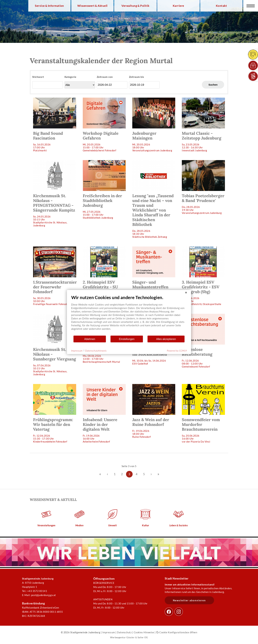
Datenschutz (124, 632)
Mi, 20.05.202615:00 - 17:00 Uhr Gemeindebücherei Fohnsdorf (104, 125)
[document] (129, 315)
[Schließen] (186, 293)
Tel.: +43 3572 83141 (35, 591)
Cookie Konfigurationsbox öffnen (177, 632)
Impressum (109, 632)
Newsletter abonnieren (189, 600)
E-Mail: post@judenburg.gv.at (39, 595)
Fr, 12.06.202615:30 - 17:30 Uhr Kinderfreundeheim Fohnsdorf (55, 414)
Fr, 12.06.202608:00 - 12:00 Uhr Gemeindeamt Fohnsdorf (203, 341)
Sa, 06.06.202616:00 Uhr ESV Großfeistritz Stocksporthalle (203, 276)
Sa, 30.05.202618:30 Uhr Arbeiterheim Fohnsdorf (154, 274)
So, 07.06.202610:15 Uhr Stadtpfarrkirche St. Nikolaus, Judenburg (55, 345)
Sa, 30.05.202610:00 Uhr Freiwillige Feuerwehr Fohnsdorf (55, 276)
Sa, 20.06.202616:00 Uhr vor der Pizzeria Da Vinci (203, 414)
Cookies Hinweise (144, 632)
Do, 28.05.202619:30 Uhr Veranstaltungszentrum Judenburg (203, 187)
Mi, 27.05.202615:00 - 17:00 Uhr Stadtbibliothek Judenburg (104, 190)
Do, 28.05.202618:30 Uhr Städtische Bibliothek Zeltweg (154, 199)
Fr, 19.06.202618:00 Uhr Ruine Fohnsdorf (154, 411)
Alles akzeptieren (166, 339)
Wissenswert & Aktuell (92, 6)
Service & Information (49, 6)
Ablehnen (90, 339)
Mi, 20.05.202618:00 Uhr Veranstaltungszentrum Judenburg (154, 125)
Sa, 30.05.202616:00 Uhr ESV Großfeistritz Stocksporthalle (104, 276)
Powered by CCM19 (177, 351)
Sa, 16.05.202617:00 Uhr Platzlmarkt (55, 125)
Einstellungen (127, 339)
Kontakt (221, 6)
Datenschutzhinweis (96, 350)
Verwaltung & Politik (135, 6)
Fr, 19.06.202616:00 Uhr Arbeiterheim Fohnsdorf (104, 414)
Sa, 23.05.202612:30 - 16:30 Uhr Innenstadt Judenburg (203, 125)
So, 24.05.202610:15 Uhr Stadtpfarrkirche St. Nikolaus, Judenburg (55, 193)
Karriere (178, 6)
